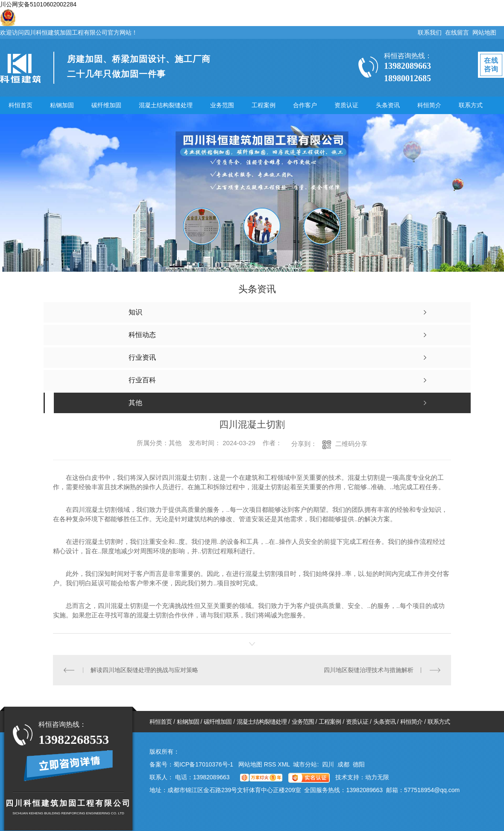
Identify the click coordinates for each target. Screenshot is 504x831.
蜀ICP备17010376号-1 (203, 764)
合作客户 (305, 105)
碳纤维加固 (106, 105)
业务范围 (222, 105)
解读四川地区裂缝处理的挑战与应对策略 (144, 670)
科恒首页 (21, 105)
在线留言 (457, 32)
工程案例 (264, 105)
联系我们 (430, 32)
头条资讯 (388, 105)
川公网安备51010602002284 (38, 4)
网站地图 (484, 32)
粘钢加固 (62, 105)
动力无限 (377, 777)
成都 (343, 764)
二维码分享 (351, 444)
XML (284, 764)
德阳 (359, 764)
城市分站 (305, 764)
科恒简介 (429, 105)
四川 (328, 764)
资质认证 (346, 105)
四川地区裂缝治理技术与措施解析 (369, 670)
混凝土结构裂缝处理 (166, 105)
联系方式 (471, 105)
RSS (271, 764)
